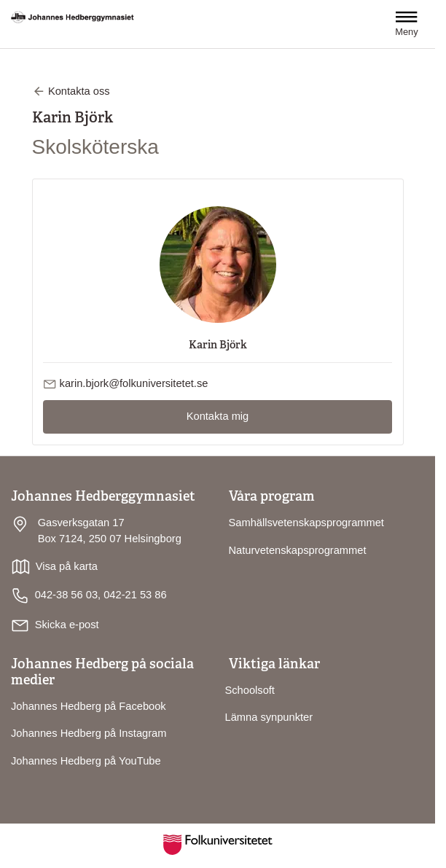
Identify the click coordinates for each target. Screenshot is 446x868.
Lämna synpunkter (269, 717)
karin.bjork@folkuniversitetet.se (134, 383)
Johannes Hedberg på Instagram (89, 733)
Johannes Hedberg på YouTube (86, 761)
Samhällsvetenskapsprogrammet (306, 523)
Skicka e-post (67, 625)
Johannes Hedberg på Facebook (89, 706)
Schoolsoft (250, 690)
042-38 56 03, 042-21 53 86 (89, 596)
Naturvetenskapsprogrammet (298, 550)
